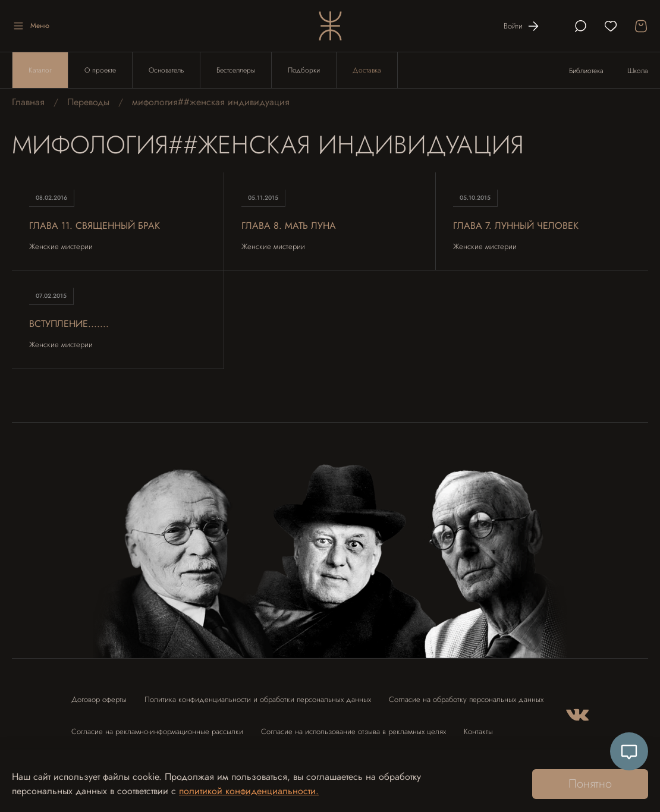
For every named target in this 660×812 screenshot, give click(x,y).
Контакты (478, 731)
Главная (28, 102)
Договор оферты (99, 699)
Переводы (88, 102)
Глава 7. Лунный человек (516, 226)
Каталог (40, 70)
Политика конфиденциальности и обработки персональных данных (258, 699)
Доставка (367, 70)
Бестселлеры (236, 70)
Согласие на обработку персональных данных (466, 699)
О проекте (100, 70)
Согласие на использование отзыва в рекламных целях (353, 731)
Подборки (304, 70)
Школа (638, 71)
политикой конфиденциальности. (249, 791)
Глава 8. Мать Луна (289, 226)
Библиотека (586, 71)
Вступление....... (69, 324)
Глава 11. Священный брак (95, 226)
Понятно (590, 784)
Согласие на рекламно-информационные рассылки (157, 731)
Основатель (166, 70)
